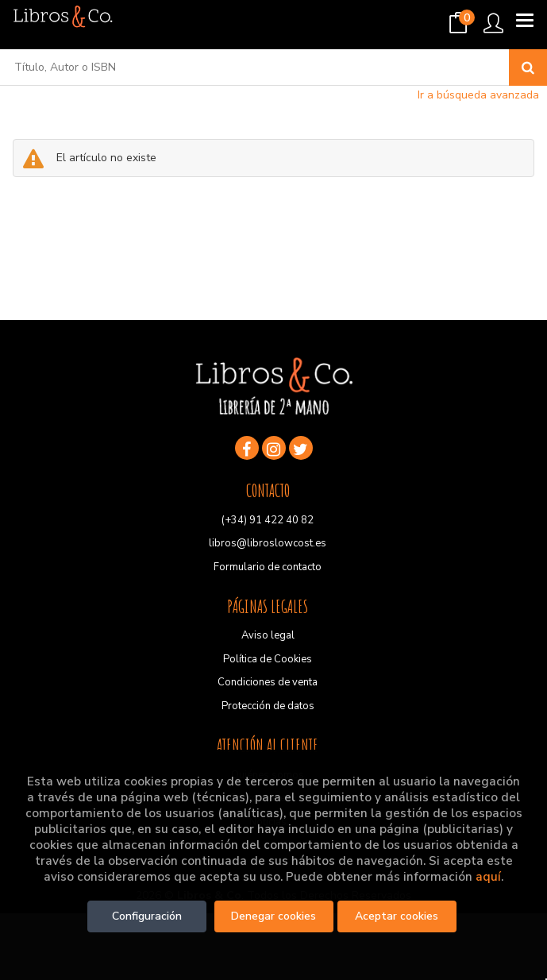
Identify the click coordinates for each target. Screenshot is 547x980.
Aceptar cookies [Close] (397, 916)
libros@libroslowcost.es (268, 543)
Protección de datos (268, 706)
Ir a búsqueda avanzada (478, 95)
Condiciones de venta (268, 682)
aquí (488, 876)
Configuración (147, 916)
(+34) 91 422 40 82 (268, 520)
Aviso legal (268, 635)
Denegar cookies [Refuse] (273, 916)
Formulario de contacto (268, 567)
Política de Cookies (268, 659)
